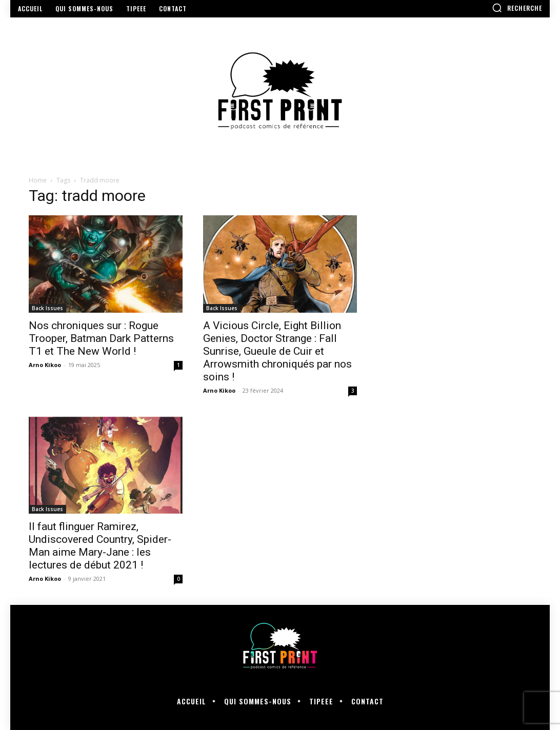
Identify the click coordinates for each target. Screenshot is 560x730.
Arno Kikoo (45, 365)
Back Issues (47, 308)
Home (38, 180)
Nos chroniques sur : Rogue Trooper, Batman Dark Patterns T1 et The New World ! (101, 338)
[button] (517, 8)
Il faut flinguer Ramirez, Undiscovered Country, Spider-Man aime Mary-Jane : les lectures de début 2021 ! (100, 546)
